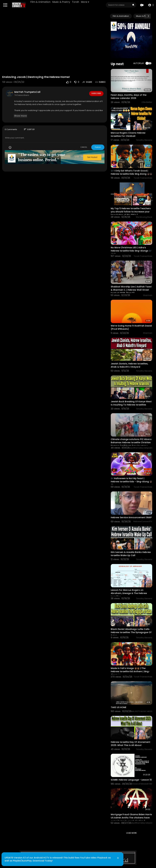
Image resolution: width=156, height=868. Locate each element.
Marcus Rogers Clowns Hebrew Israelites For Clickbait (128, 134)
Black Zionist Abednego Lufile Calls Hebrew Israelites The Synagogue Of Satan (131, 632)
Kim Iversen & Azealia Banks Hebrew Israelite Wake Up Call (131, 554)
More (85, 2)
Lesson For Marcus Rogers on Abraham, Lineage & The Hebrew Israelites (129, 593)
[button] (150, 5)
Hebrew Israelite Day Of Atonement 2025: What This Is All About (130, 744)
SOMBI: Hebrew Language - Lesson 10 (131, 780)
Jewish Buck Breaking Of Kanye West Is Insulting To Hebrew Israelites (131, 403)
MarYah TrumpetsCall (27, 92)
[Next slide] (148, 16)
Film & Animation (41, 2)
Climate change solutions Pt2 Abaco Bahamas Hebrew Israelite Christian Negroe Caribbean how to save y (131, 442)
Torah (76, 2)
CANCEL (84, 147)
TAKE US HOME (119, 707)
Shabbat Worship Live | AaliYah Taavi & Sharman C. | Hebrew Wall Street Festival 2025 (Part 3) (131, 290)
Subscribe (96, 93)
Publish (98, 147)
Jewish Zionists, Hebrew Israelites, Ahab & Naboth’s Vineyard (129, 365)
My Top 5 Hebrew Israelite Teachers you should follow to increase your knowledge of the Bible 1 (131, 212)
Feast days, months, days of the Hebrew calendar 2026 (129, 97)
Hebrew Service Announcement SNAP (131, 517)
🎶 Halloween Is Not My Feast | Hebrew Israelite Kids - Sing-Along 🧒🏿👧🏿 (131, 482)
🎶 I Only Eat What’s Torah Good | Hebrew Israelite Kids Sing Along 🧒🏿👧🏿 (131, 172)
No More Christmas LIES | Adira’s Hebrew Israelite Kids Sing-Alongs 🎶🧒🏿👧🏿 (131, 251)
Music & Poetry (62, 2)
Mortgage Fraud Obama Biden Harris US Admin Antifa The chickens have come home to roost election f (131, 818)
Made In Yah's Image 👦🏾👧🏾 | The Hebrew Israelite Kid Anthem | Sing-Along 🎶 (130, 671)
